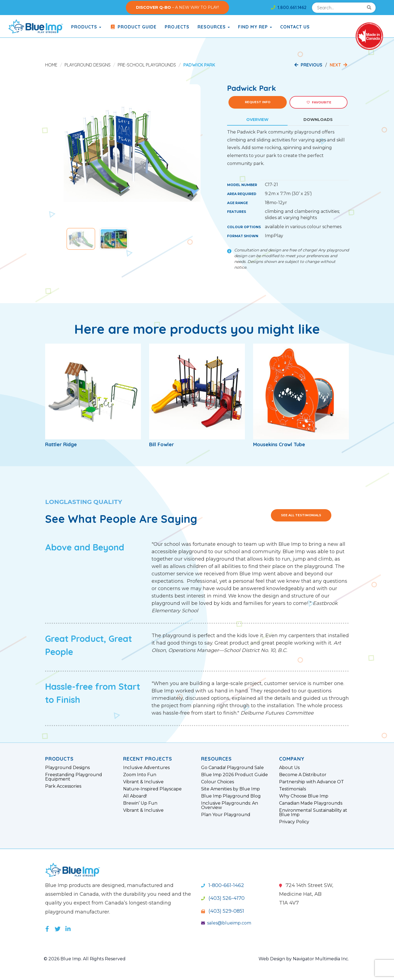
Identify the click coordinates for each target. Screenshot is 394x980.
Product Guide (133, 27)
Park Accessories (63, 786)
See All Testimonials (301, 515)
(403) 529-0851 (223, 911)
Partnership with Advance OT (312, 782)
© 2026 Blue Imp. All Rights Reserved (85, 959)
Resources (214, 27)
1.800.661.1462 (289, 7)
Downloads (318, 120)
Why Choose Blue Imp (304, 796)
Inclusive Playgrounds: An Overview (230, 805)
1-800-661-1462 (223, 885)
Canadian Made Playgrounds (311, 803)
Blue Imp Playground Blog (231, 796)
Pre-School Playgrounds (147, 65)
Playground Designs (88, 65)
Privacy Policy (294, 822)
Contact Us (295, 27)
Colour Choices (218, 782)
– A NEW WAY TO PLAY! (177, 7)
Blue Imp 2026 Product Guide (234, 775)
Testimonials (292, 789)
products (86, 27)
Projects (177, 27)
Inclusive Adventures (146, 768)
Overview (257, 120)
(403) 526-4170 (223, 898)
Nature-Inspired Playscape (152, 789)
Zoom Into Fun (140, 775)
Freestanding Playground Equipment (74, 777)
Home (51, 65)
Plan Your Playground (226, 815)
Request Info (258, 102)
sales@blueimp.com (226, 923)
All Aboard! (135, 796)
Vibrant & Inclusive (143, 782)
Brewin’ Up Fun (140, 803)
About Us (289, 768)
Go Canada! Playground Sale (232, 768)
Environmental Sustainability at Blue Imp (313, 813)
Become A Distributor (303, 775)
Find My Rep (255, 27)
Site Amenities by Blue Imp (231, 789)
